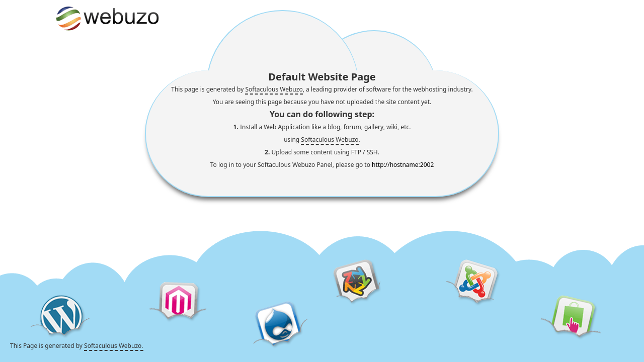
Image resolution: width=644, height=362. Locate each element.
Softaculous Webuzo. (113, 346)
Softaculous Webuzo (274, 89)
